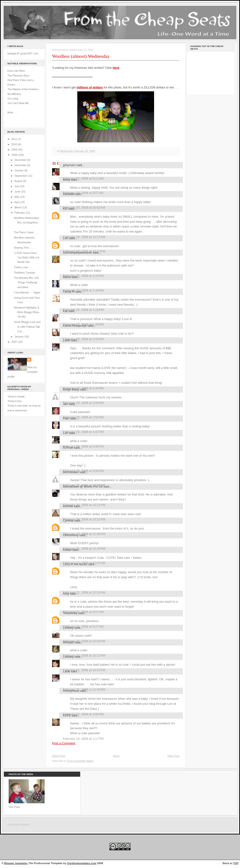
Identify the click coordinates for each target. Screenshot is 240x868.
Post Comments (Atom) (81, 761)
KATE (67, 715)
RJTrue (68, 448)
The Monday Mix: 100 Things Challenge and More (26, 283)
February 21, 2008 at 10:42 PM (84, 670)
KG (65, 209)
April (17, 202)
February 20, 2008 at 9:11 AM (83, 178)
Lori (66, 238)
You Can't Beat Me (18, 103)
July (17, 186)
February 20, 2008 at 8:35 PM (83, 446)
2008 (15, 155)
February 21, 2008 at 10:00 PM (84, 641)
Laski (66, 340)
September (21, 176)
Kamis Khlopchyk (75, 326)
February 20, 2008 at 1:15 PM (83, 276)
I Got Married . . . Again (27, 292)
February (20, 213)
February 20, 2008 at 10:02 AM (84, 207)
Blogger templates (16, 863)
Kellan (67, 550)
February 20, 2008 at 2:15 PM (83, 339)
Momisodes (71, 472)
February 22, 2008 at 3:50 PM (83, 714)
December (21, 160)
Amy (66, 594)
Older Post (173, 756)
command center (19, 825)
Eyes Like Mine (16, 71)
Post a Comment (64, 743)
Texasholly (70, 613)
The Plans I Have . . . (26, 232)
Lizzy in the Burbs (75, 564)
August (19, 181)
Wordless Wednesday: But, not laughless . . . (27, 223)
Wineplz (68, 642)
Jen (65, 404)
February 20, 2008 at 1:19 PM (83, 310)
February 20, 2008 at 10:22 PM (84, 519)
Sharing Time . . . (24, 248)
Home (116, 756)
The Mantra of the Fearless (23, 89)
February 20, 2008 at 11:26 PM (84, 549)
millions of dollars (90, 87)
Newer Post (59, 756)
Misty (66, 180)
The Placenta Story (18, 76)
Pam (66, 418)
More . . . (12, 112)
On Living (13, 99)
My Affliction (14, 94)
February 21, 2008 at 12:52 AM (84, 592)
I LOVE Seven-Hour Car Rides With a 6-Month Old (27, 258)
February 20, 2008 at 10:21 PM (84, 505)
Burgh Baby (71, 389)
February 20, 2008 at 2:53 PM (83, 403)
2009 (15, 150)
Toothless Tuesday (25, 273)
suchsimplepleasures (77, 253)
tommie (68, 506)
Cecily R (69, 292)
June (18, 192)
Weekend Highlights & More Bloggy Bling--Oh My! (27, 312)
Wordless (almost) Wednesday (81, 56)
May (17, 197)
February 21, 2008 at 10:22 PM (84, 655)
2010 (15, 144)
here (116, 68)
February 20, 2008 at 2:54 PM (83, 417)
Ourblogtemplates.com (82, 863)
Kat (65, 311)
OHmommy (71, 535)
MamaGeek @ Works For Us (83, 486)
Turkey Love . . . (23, 267)
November (21, 165)
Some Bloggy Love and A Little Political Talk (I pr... (27, 327)
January (19, 337)
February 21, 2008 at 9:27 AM (83, 626)
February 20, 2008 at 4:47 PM (83, 432)
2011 (15, 139)
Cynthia (68, 521)
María (67, 277)
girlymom (69, 165)
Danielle (69, 194)
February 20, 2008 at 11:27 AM (84, 237)
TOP (236, 863)
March (18, 207)
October (19, 170)
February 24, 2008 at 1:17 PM (83, 739)
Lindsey (68, 628)
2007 (15, 342)
